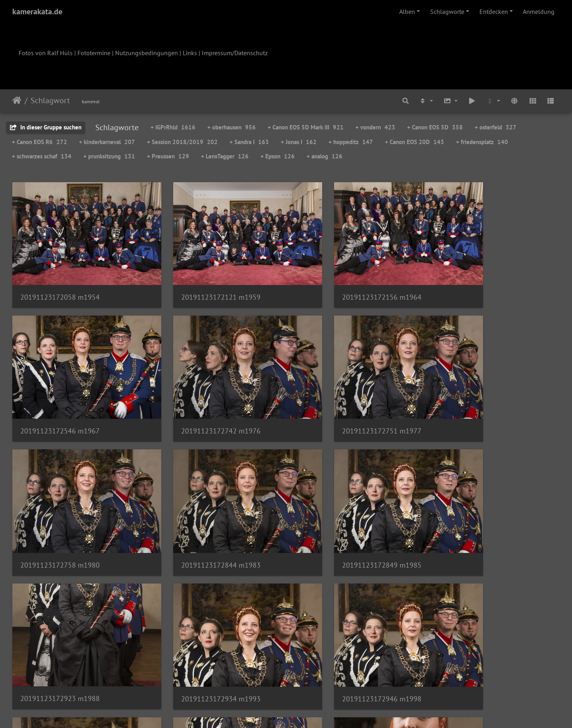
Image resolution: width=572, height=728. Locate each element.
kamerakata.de (37, 12)
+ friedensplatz (482, 142)
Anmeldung (539, 12)
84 (284, 681)
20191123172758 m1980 (340, 402)
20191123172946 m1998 (479, 521)
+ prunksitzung (109, 156)
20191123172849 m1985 (60, 521)
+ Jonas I (299, 142)
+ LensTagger (225, 156)
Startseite (17, 100)
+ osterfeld (496, 127)
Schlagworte (447, 12)
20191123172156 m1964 (340, 282)
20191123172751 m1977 (200, 402)
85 (304, 681)
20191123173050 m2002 (200, 640)
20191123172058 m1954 (60, 282)
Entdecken (494, 12)
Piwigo (302, 711)
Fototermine (94, 53)
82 (244, 681)
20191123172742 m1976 (60, 402)
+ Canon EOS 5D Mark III (306, 127)
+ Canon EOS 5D (435, 127)
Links (190, 53)
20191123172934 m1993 (340, 521)
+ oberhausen (232, 127)
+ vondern (375, 127)
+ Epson (278, 156)
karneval (91, 101)
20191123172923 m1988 (200, 521)
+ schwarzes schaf (42, 156)
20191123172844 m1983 (479, 402)
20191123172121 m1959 (200, 282)
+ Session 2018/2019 (182, 142)
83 (264, 681)
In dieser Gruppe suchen (46, 127)
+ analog (325, 156)
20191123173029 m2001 (60, 640)
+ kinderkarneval (107, 142)
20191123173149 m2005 (340, 640)
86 (324, 681)
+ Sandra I (249, 142)
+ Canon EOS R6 (40, 142)
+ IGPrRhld (173, 127)
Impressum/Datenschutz (235, 53)
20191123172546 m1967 (479, 282)
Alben (407, 12)
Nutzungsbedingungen (147, 53)
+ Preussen (168, 156)
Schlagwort (50, 100)
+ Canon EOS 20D (415, 142)
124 (365, 681)
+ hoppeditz (351, 142)
